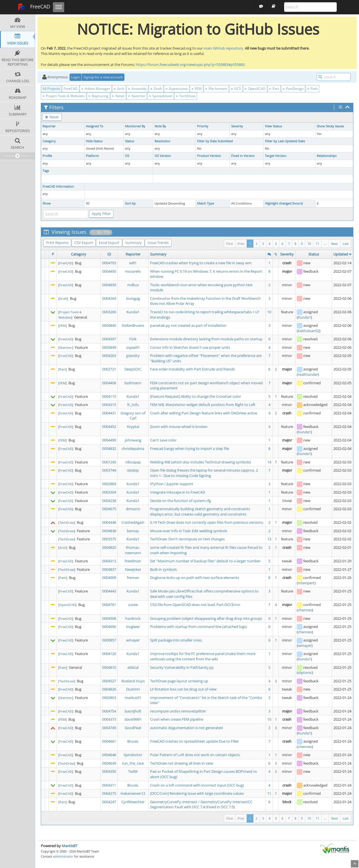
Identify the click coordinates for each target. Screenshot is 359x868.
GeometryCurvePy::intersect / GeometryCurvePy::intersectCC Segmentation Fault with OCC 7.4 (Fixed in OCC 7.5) (201, 804)
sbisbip (133, 470)
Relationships (327, 156)
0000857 (109, 640)
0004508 (109, 618)
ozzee (133, 605)
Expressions (177, 89)
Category (49, 141)
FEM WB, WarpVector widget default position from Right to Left (203, 405)
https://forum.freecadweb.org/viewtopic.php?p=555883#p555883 (190, 65)
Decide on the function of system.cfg (180, 501)
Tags (46, 171)
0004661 (109, 741)
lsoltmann (133, 383)
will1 (133, 263)
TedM (133, 771)
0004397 (109, 339)
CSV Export (84, 243)
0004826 (109, 689)
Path (312, 89)
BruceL (133, 741)
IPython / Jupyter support (172, 484)
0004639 (109, 763)
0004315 (109, 405)
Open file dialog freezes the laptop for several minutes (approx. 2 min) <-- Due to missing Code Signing (204, 473)
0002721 (109, 369)
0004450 (109, 271)
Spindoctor (133, 755)
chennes (305, 610)
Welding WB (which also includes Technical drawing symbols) (200, 462)
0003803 (109, 698)
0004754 (109, 711)
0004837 (109, 569)
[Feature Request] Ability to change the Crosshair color (196, 396)
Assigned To (95, 126)
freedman (133, 561)
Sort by (130, 203)
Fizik (133, 339)
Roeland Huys (133, 681)
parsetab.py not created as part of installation (188, 325)
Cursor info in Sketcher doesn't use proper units (190, 347)
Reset (52, 117)
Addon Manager (96, 89)
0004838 (109, 531)
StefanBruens (133, 325)
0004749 (109, 728)
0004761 (109, 605)
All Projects (51, 89)
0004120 (109, 654)
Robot (118, 96)
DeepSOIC (133, 369)
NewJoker (133, 569)
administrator (63, 856)
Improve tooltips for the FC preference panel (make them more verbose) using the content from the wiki (203, 656)
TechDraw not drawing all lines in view (182, 763)
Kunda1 (133, 312)
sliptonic (305, 672)
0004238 (109, 501)
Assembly (137, 89)
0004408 (109, 383)
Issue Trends (158, 243)
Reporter (49, 126)
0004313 (109, 561)
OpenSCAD (255, 89)
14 (269, 462)
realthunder (308, 374)
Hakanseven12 (133, 793)
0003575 (109, 539)
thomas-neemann (133, 550)
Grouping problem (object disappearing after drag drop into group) (206, 618)
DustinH (133, 689)
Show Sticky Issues (330, 126)
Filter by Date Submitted (215, 141)
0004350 (109, 771)
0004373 (109, 719)
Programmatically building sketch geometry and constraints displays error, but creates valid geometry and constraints (200, 511)
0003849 (109, 347)
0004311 (109, 785)
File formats (216, 89)
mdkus (133, 285)
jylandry (133, 356)
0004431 (109, 413)
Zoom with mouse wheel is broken (179, 427)
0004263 (109, 356)
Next (335, 244)
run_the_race (133, 763)
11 (317, 244)
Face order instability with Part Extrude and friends (192, 369)
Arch (119, 89)
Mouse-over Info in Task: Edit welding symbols (189, 531)
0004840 (109, 325)
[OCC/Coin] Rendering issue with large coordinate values (197, 793)
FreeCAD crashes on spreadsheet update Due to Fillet (194, 741)
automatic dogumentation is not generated (186, 728)
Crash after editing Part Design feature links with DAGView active (204, 413)
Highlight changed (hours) (284, 203)
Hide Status (94, 141)
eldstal (133, 667)
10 (309, 244)
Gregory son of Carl (133, 416)
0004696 (109, 627)
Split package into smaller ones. (176, 640)
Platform (92, 156)
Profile (47, 156)
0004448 (109, 522)
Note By (160, 126)
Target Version (276, 156)
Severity (237, 126)
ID (109, 254)
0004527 (109, 681)
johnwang (133, 440)
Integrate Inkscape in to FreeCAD (178, 492)
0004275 (109, 793)
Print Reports (57, 243)
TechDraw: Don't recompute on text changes (187, 539)
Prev (241, 244)
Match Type (206, 203)
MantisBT (70, 846)
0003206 (109, 312)
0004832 (109, 449)
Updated (341, 254)
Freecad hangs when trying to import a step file (189, 449)
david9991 (133, 719)
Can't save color (163, 440)
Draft (156, 89)
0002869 (109, 484)
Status (130, 141)
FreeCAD (34, 7)
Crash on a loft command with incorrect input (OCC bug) (197, 785)
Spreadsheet (161, 96)
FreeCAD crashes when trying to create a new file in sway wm (201, 263)
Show (47, 203)
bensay (133, 531)
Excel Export (109, 243)
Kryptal (133, 427)
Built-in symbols (163, 569)
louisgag (133, 298)
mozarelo (133, 271)
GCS (236, 89)
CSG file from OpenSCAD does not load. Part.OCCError (195, 605)
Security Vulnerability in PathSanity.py (182, 667)
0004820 (109, 547)
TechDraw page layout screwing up (179, 681)
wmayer (133, 640)
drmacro (133, 509)
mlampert (306, 583)
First (230, 244)
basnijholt (133, 711)
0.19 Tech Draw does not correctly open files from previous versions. (207, 522)
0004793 (109, 263)
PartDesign (293, 89)
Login (75, 77)
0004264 (109, 298)
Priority (203, 126)
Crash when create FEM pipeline (177, 719)
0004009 (109, 578)
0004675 (109, 509)
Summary (133, 243)
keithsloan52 (309, 331)
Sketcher (137, 96)
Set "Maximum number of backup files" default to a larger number (205, 561)
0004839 (109, 285)
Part (274, 89)
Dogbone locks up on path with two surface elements (195, 578)
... (325, 244)
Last (346, 244)
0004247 (109, 802)
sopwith (133, 347)
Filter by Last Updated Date (285, 141)
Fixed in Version (243, 156)
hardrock (133, 618)
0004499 (109, 440)
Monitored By (135, 126)
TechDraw (186, 96)
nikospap (133, 462)
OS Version (163, 156)
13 (269, 539)
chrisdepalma (133, 449)
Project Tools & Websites (64, 96)
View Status (273, 126)
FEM (197, 89)
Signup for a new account (103, 77)
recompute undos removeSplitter (178, 711)
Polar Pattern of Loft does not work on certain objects (195, 755)
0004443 (109, 591)
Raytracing (98, 96)
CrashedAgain (133, 522)
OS (127, 156)
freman (133, 578)
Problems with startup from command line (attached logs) (199, 627)
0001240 (109, 462)
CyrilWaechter (133, 802)
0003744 (109, 470)
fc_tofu (133, 405)
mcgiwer (133, 627)
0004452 (109, 427)
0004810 (109, 667)
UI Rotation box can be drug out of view (183, 689)
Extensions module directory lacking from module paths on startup (206, 339)
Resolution (162, 141)
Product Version (209, 156)
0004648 (109, 755)
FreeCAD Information (58, 187)
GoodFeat (133, 728)
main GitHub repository (223, 48)
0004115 (109, 396)
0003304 (109, 492)
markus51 (133, 698)
